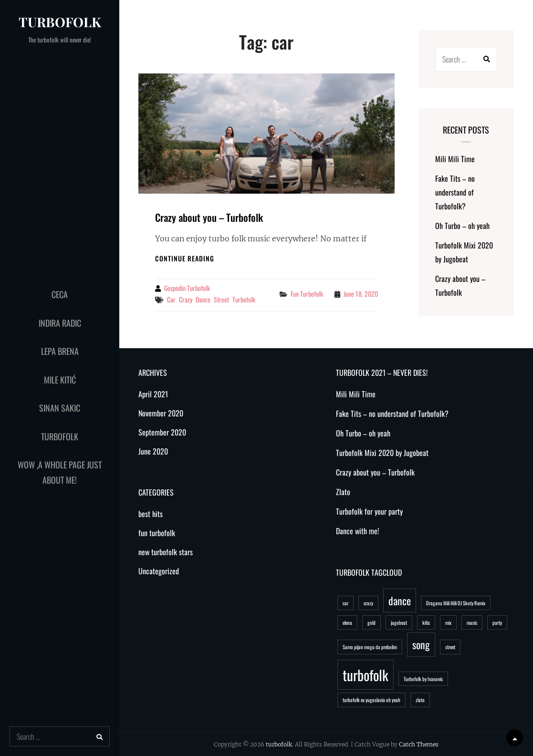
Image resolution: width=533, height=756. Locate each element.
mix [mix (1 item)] (448, 622)
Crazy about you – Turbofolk (209, 217)
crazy (186, 299)
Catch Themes (419, 744)
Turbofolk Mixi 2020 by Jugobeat (382, 453)
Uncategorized (159, 571)
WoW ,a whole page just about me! (60, 472)
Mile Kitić (60, 380)
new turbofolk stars (166, 552)
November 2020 (161, 413)
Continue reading (185, 258)
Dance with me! (357, 531)
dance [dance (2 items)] (400, 601)
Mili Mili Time (455, 159)
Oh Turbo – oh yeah (462, 226)
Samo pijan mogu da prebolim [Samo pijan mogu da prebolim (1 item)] (370, 647)
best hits (151, 514)
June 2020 (153, 451)
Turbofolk (60, 436)
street (221, 299)
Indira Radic (60, 323)
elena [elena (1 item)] (347, 622)
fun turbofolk (307, 294)
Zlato (343, 492)
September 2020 (162, 432)
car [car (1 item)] (345, 603)
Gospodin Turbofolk (187, 288)
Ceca (60, 294)
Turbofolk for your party (369, 511)
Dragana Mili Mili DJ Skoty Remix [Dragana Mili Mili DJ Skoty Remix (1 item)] (456, 603)
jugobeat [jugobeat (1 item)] (399, 622)
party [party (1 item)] (497, 622)
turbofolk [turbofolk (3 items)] (366, 675)
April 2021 (153, 394)
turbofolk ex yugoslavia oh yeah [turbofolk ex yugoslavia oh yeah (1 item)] (371, 700)
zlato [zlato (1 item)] (420, 700)
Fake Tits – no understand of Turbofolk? (455, 192)
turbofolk (60, 22)
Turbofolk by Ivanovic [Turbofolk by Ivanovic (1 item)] (423, 679)
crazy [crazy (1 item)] (368, 603)
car (171, 299)
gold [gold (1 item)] (371, 622)
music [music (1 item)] (472, 622)
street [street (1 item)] (450, 647)
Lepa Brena (60, 351)
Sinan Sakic (60, 408)
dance (203, 299)
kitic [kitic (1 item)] (426, 622)
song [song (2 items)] (421, 644)
